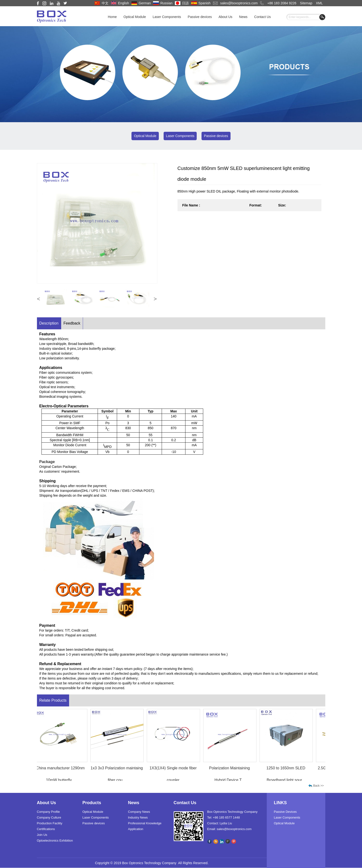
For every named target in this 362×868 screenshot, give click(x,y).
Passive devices (200, 17)
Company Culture (49, 817)
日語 (185, 3)
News (243, 17)
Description (49, 323)
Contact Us (263, 17)
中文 (105, 3)
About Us (226, 17)
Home (112, 17)
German (145, 3)
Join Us (42, 835)
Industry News (138, 817)
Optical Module (135, 17)
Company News (139, 812)
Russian (166, 3)
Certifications (46, 829)
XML (319, 3)
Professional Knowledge (145, 823)
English (124, 3)
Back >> (319, 786)
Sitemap (306, 3)
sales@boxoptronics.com (239, 3)
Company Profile (48, 812)
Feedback (72, 323)
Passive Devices (285, 812)
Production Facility (50, 823)
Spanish (205, 3)
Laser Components (167, 17)
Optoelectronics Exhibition (55, 841)
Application (136, 829)
